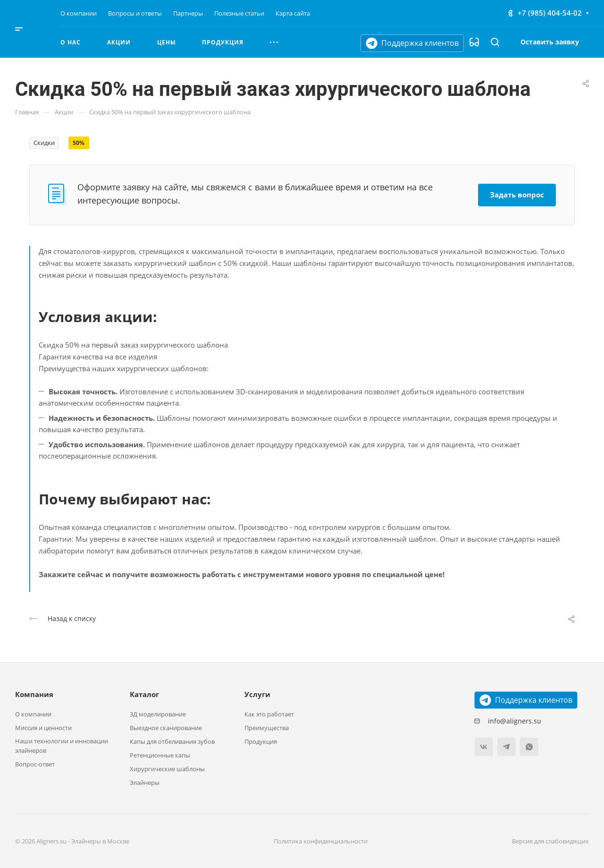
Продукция (261, 741)
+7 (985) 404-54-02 (550, 13)
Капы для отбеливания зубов (172, 741)
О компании (33, 714)
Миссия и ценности (43, 728)
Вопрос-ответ (35, 764)
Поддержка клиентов (412, 43)
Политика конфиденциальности (321, 841)
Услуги (257, 694)
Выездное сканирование (166, 728)
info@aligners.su (515, 721)
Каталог (144, 694)
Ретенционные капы (160, 755)
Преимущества (267, 728)
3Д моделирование (158, 714)
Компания (34, 694)
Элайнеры (145, 783)
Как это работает (269, 714)
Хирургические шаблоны (167, 769)
